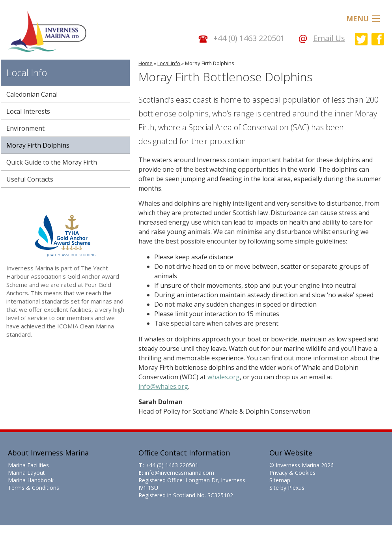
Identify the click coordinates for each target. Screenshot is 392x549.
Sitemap (280, 480)
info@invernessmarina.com (179, 473)
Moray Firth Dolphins (210, 63)
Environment (25, 128)
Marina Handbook (31, 480)
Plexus (296, 488)
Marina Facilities (28, 465)
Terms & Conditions (34, 488)
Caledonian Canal (32, 94)
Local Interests (28, 111)
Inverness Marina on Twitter (361, 39)
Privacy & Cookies (292, 473)
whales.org (224, 377)
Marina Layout (26, 473)
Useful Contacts (30, 179)
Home (146, 63)
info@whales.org (163, 386)
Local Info (169, 63)
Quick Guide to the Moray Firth (52, 162)
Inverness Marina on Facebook (378, 39)
